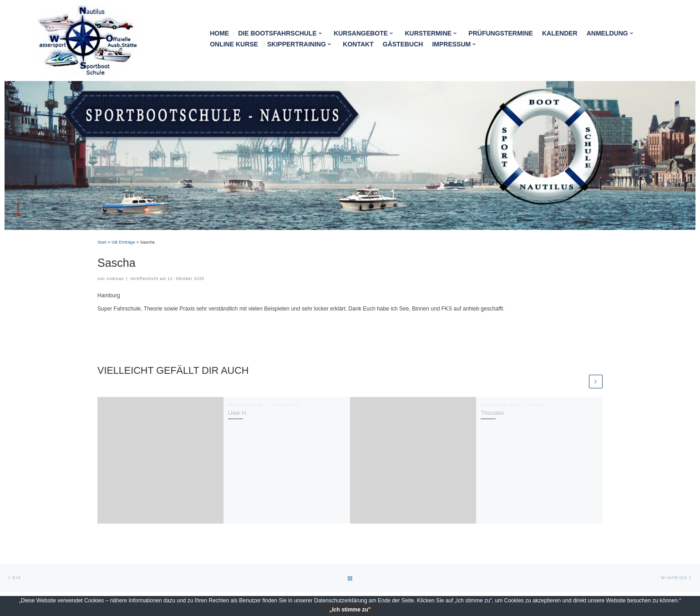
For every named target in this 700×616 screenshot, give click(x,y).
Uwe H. (238, 413)
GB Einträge (123, 242)
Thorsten (492, 413)
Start (102, 242)
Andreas (115, 279)
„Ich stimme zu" (350, 610)
